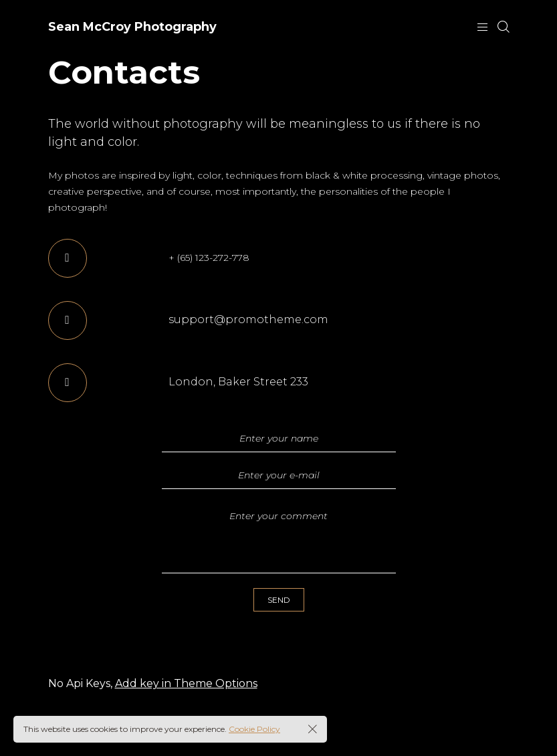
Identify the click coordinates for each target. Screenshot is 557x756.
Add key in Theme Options (186, 683)
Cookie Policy (254, 729)
